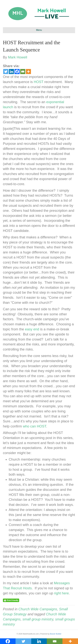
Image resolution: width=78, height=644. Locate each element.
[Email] (23, 72)
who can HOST (34, 426)
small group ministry (38, 619)
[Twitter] (6, 72)
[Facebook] (17, 72)
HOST (38, 82)
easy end (32, 329)
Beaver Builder (56, 634)
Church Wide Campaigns (38, 609)
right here (61, 593)
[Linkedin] (11, 72)
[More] (28, 72)
